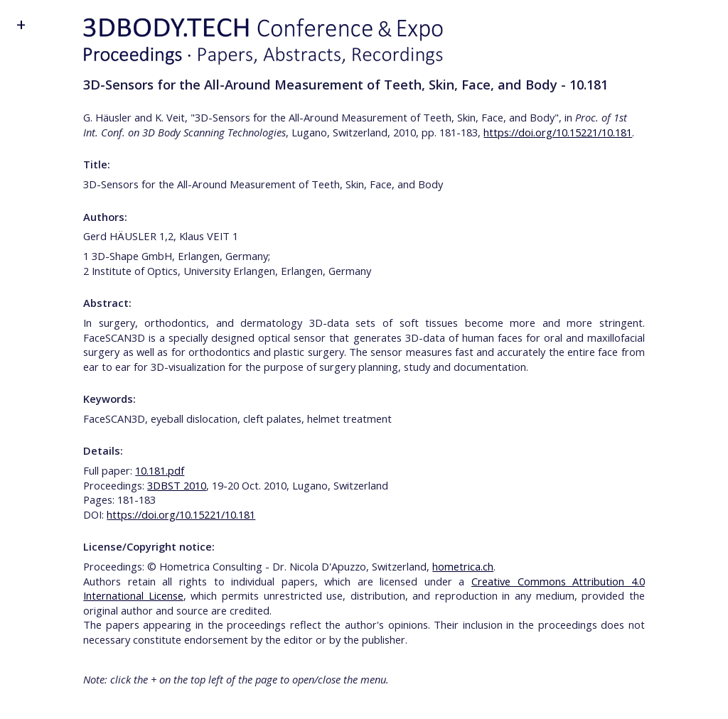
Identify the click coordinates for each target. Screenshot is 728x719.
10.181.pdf (160, 470)
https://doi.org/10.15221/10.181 (558, 132)
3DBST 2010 (177, 485)
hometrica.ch (463, 566)
